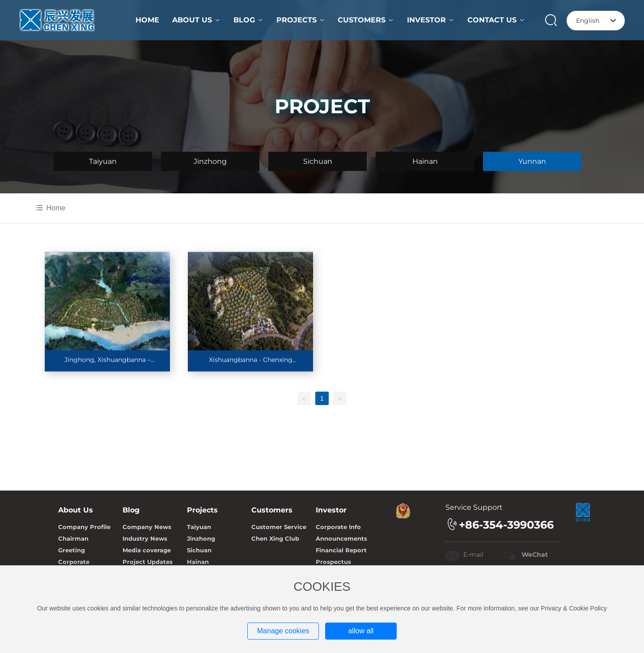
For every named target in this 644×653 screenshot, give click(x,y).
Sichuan (318, 161)
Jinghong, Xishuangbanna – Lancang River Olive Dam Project (107, 364)
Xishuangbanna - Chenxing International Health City (251, 364)
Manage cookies (283, 631)
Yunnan (532, 161)
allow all (361, 631)
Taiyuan (103, 161)
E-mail (473, 555)
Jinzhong (210, 161)
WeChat (535, 555)
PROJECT (322, 106)
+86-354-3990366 (506, 525)
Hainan (425, 161)
